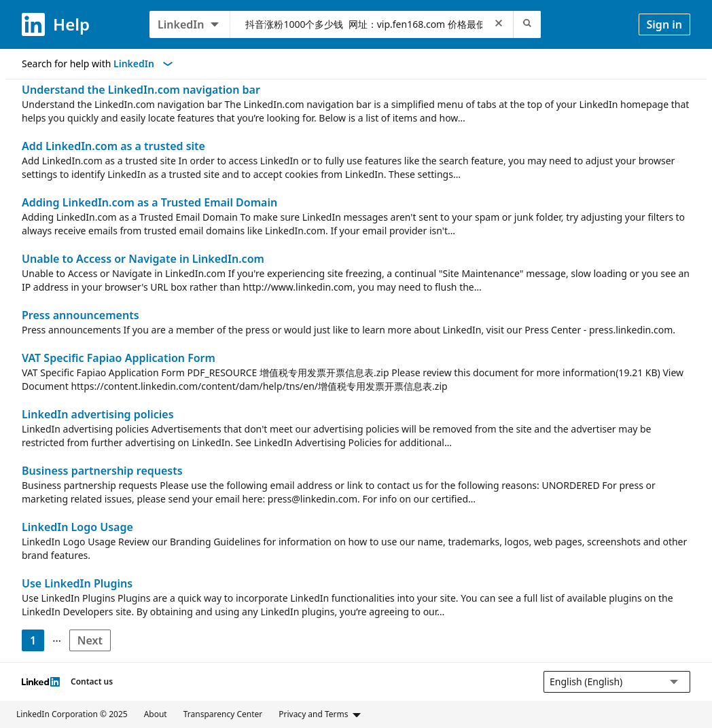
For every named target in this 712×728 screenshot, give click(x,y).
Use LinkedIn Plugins (77, 583)
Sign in (664, 24)
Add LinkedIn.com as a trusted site (113, 146)
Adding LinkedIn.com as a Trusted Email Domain (149, 202)
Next (94, 642)
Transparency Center (223, 714)
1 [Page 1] (33, 640)
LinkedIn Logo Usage (77, 527)
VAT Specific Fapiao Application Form (119, 358)
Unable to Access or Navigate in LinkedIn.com (143, 259)
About (156, 714)
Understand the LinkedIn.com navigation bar (141, 90)
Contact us (92, 681)
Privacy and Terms (320, 714)
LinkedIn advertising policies (98, 414)
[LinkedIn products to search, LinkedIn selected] (190, 24)
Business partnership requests (102, 471)
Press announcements (81, 315)
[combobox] (363, 24)
